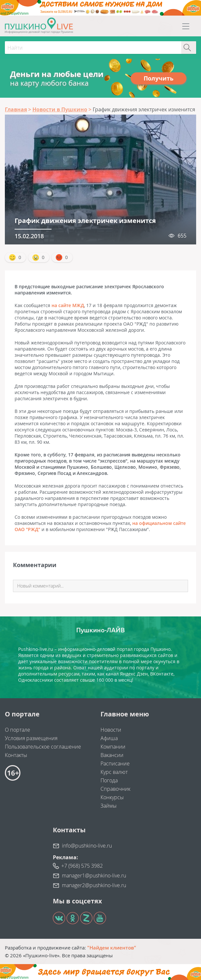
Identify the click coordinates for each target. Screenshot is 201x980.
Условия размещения (31, 738)
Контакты (16, 755)
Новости (111, 730)
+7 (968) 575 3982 (82, 866)
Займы (109, 806)
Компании (113, 747)
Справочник (115, 789)
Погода (109, 780)
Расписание (115, 763)
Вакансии (112, 755)
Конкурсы (112, 797)
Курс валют (114, 772)
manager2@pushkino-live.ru (94, 885)
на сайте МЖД (68, 305)
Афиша (109, 738)
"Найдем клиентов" (112, 948)
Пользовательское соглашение (43, 747)
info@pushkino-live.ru (87, 846)
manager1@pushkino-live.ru (94, 875)
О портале (18, 730)
